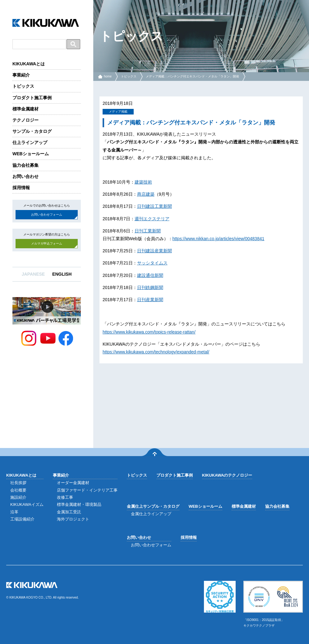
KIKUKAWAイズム (27, 504)
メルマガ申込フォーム (47, 243)
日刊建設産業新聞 (154, 251)
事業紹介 (21, 75)
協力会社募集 (25, 165)
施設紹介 (18, 497)
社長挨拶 (18, 483)
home (108, 76)
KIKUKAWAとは (29, 64)
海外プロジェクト (73, 519)
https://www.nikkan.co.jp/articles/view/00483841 (219, 239)
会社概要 (18, 490)
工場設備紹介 (22, 519)
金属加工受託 (69, 512)
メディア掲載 (118, 112)
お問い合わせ (25, 176)
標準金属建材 (25, 109)
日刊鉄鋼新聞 (150, 287)
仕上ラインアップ (30, 142)
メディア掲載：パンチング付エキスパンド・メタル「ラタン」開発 (192, 76)
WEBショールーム (31, 154)
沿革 (14, 512)
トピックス (23, 86)
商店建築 (146, 194)
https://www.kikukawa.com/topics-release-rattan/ (149, 332)
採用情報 (21, 188)
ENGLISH (62, 274)
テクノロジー (25, 120)
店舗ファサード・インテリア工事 (87, 490)
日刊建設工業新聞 (154, 206)
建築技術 (143, 182)
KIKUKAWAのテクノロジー (227, 475)
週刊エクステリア (152, 219)
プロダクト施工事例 (32, 98)
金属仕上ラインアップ (151, 514)
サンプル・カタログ (32, 131)
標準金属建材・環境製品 (79, 504)
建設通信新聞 (150, 275)
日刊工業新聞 (148, 231)
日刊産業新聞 (150, 300)
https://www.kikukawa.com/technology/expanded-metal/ (156, 352)
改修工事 (65, 497)
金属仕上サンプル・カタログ (153, 506)
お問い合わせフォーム (47, 215)
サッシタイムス (152, 263)
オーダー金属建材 (73, 483)
